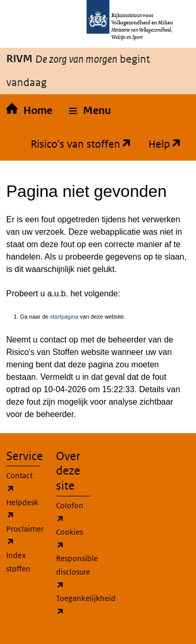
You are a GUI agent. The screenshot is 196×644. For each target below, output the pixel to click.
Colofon (70, 513)
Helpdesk (22, 510)
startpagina (64, 317)
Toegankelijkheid (86, 606)
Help (161, 144)
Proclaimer (25, 536)
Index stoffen (18, 562)
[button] (90, 111)
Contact (19, 483)
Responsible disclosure (77, 573)
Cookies (69, 539)
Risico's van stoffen (77, 144)
